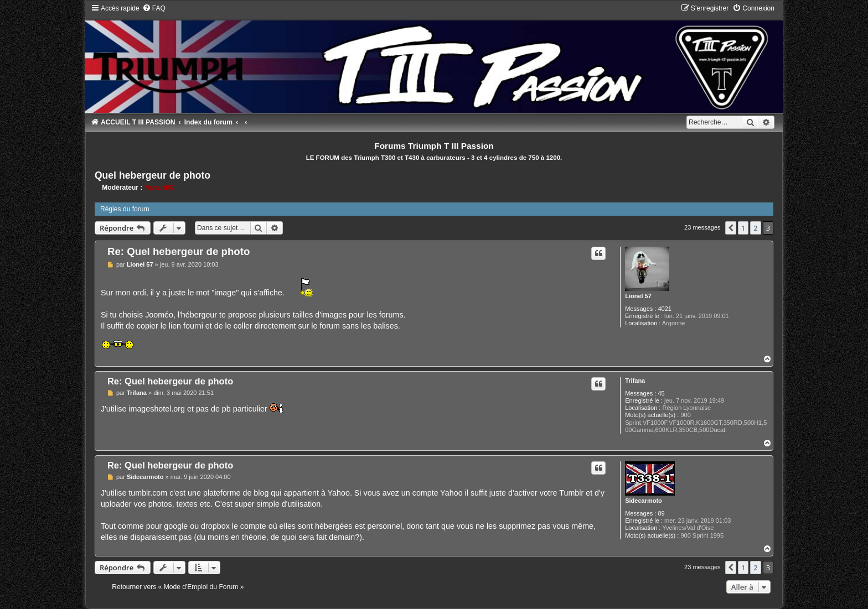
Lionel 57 (638, 296)
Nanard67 (160, 188)
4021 (664, 309)
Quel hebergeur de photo (153, 175)
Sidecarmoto (644, 501)
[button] (731, 228)
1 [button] (743, 228)
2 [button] (755, 228)
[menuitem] (154, 8)
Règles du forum (125, 209)
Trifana (635, 381)
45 (661, 393)
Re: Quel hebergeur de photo (179, 251)
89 (661, 513)
